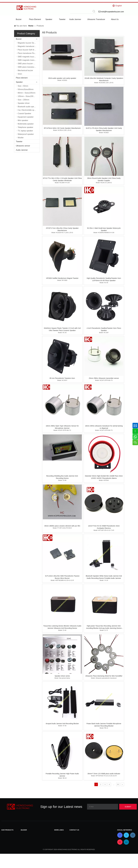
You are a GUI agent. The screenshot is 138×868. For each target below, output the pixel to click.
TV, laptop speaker (25, 131)
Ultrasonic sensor (23, 146)
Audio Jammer (22, 150)
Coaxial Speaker (24, 113)
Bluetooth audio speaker (28, 107)
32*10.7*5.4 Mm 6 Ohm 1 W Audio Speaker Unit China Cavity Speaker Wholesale (62, 179)
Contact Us (59, 833)
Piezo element (22, 78)
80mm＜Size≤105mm (27, 93)
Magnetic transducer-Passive (29, 46)
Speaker (19, 82)
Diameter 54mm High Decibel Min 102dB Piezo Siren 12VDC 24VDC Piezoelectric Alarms (104, 477)
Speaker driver (24, 103)
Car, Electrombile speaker (28, 110)
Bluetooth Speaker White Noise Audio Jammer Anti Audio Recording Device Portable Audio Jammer (104, 577)
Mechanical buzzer (25, 70)
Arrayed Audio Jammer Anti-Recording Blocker (62, 724)
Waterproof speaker (26, 134)
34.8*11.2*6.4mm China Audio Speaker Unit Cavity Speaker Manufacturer (104, 129)
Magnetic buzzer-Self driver (29, 43)
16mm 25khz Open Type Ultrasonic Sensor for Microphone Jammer (62, 427)
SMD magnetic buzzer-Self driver (29, 57)
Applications (59, 848)
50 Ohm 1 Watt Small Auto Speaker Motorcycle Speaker (104, 229)
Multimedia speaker (26, 124)
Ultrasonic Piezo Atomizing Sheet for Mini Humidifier (104, 676)
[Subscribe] (128, 807)
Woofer (21, 138)
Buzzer (19, 39)
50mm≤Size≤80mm (26, 89)
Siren (20, 74)
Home (57, 842)
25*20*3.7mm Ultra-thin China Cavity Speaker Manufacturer (62, 229)
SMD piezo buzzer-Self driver (29, 64)
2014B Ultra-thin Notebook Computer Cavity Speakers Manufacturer (104, 79)
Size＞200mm (24, 100)
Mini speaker (23, 120)
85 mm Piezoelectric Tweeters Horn (62, 378)
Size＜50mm (23, 86)
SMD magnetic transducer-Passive (29, 60)
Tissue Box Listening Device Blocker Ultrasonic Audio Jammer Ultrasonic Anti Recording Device (62, 627)
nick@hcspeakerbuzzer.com (81, 839)
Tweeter (19, 142)
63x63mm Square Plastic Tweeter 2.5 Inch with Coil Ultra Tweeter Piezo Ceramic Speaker (62, 329)
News (57, 836)
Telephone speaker (26, 127)
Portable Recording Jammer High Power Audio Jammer (62, 775)
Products (58, 839)
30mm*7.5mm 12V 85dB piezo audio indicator (104, 774)
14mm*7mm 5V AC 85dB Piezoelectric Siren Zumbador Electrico (104, 527)
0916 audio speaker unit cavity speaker (62, 78)
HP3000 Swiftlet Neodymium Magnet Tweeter (62, 278)
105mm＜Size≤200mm (27, 96)
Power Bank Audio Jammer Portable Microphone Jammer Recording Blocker (104, 725)
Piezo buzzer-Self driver (28, 50)
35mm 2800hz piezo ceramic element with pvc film (62, 526)
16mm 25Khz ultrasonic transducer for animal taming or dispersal (104, 427)
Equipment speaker (26, 117)
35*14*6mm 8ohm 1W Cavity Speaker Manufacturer (62, 128)
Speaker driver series (62, 676)
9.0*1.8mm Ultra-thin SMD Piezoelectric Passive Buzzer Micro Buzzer (62, 577)
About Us (58, 845)
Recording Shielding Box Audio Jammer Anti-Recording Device (62, 477)
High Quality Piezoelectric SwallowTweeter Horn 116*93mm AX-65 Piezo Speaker (104, 279)
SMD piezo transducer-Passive (29, 67)
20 (118, 784)
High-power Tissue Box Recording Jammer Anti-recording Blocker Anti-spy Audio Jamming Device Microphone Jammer (104, 627)
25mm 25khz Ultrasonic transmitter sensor (104, 378)
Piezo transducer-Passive (28, 53)
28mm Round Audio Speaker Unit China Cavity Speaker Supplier (104, 179)
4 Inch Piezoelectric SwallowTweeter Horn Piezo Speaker (104, 329)
